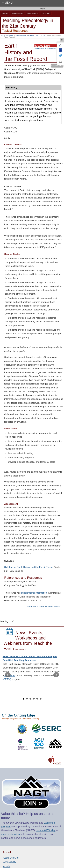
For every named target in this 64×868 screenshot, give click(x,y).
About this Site (11, 858)
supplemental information (34, 593)
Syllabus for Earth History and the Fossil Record (29, 567)
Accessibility (10, 862)
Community (46, 13)
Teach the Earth (7, 35)
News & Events (33, 13)
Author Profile (57, 66)
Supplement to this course (45, 48)
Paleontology (21, 35)
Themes (5, 13)
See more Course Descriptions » (43, 607)
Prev (8, 675)
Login (43, 9)
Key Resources (18, 13)
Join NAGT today (46, 830)
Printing (7, 866)
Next (56, 675)
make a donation (10, 834)
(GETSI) (7, 679)
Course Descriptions (37, 35)
